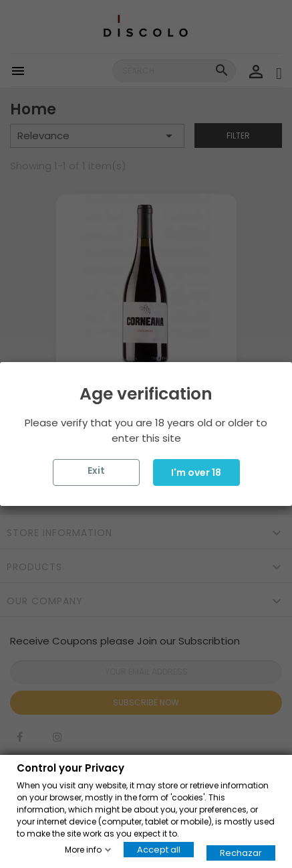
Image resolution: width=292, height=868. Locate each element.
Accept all (159, 849)
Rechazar (241, 852)
